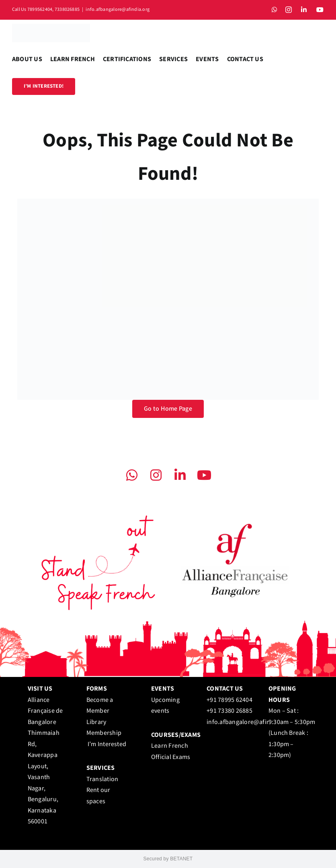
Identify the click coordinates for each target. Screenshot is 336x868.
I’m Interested (107, 744)
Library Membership (105, 733)
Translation (102, 779)
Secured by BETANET (168, 859)
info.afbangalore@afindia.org (118, 9)
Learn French (170, 746)
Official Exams (171, 757)
